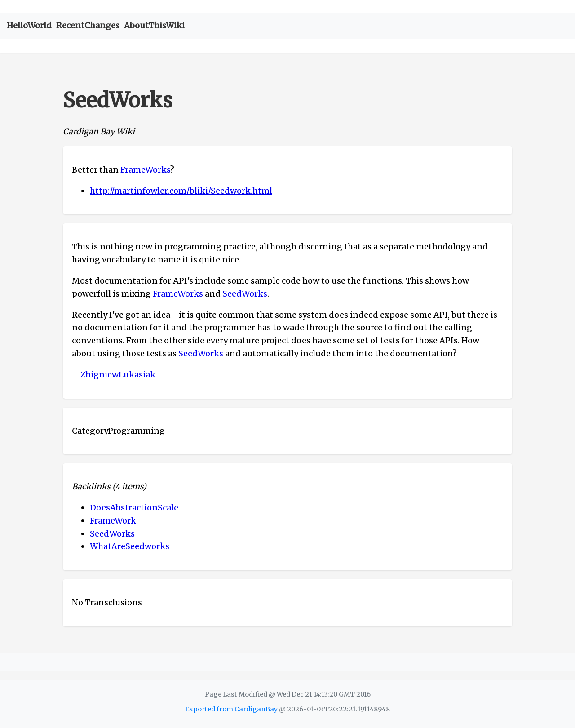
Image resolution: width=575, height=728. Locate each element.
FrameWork (113, 521)
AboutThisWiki (154, 25)
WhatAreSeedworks (130, 546)
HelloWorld (29, 25)
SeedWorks (245, 294)
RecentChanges (88, 25)
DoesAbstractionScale (134, 508)
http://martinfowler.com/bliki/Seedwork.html (181, 191)
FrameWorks (145, 170)
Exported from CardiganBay (231, 709)
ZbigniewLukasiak (118, 375)
